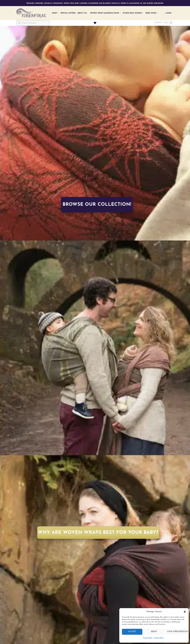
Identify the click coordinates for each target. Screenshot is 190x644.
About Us (83, 13)
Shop (55, 13)
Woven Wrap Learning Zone (105, 13)
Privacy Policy (159, 638)
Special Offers (68, 13)
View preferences (177, 632)
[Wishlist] (95, 23)
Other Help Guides (133, 13)
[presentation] (19, 638)
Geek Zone (152, 13)
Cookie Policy (148, 638)
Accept (132, 632)
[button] (185, 612)
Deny (154, 632)
